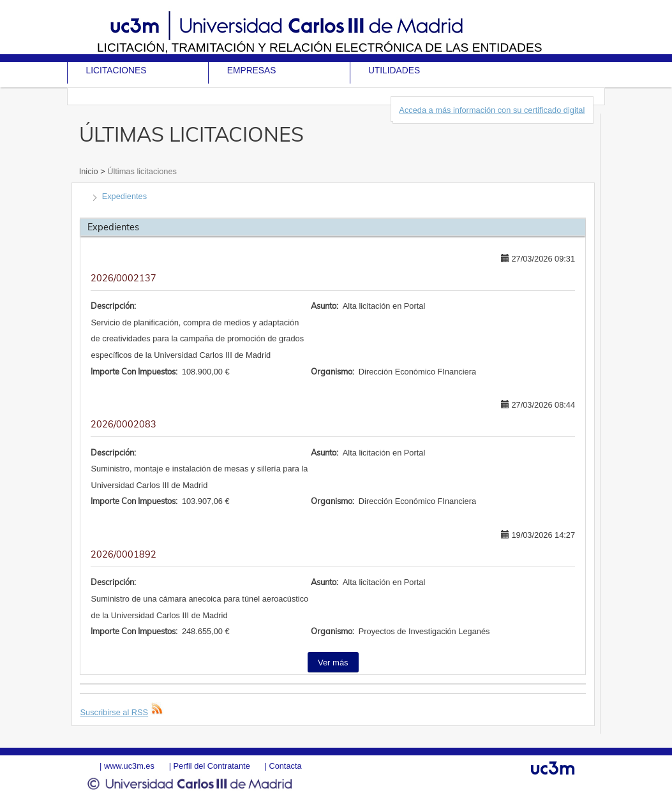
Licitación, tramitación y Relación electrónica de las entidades (320, 48)
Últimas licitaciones (141, 171)
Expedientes (124, 196)
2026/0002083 (123, 424)
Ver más (333, 663)
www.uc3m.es (129, 766)
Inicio (90, 171)
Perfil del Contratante (212, 766)
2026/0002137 (123, 278)
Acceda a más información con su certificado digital (492, 110)
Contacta (285, 766)
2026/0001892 (123, 554)
